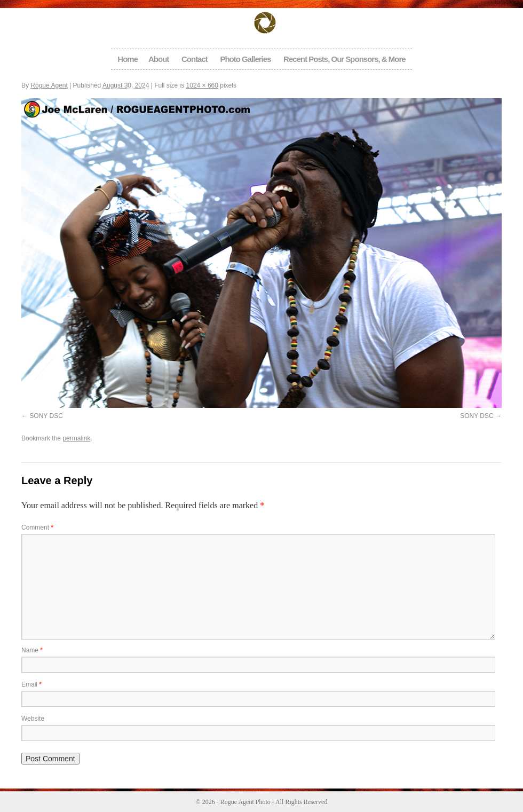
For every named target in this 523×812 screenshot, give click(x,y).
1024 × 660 (202, 85)
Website (33, 719)
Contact (195, 59)
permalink (76, 438)
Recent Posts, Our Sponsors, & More (344, 59)
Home (128, 59)
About (159, 59)
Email (31, 684)
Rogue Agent (49, 85)
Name (32, 650)
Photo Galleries (245, 59)
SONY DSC (46, 416)
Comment (37, 527)
